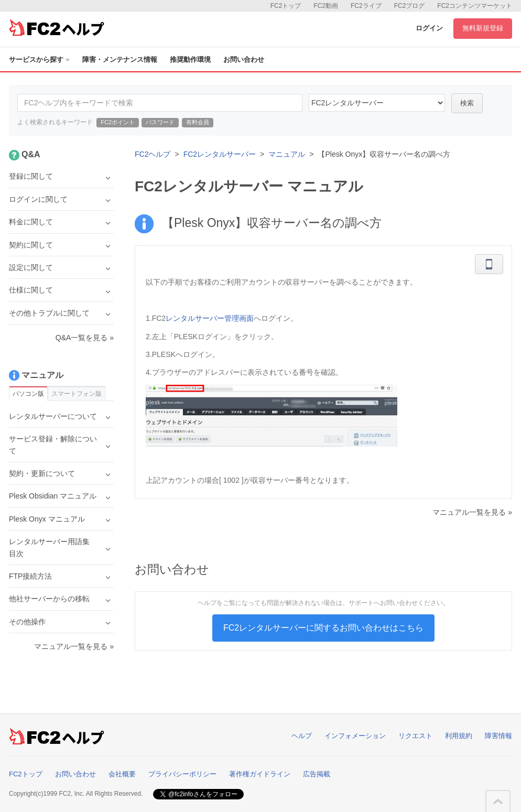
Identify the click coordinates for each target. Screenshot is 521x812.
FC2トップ (286, 6)
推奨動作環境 (190, 59)
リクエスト (415, 736)
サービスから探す (39, 59)
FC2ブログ (410, 6)
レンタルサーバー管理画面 (210, 318)
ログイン (429, 28)
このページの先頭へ (498, 802)
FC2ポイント (118, 122)
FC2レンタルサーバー (220, 154)
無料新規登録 (483, 28)
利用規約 (459, 736)
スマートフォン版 (77, 394)
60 (377, 103)
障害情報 (498, 736)
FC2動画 (326, 6)
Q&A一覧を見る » (85, 338)
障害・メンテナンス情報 (120, 59)
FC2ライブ (366, 6)
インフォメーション (355, 736)
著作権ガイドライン (260, 774)
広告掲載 (317, 774)
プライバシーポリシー (182, 774)
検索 (467, 103)
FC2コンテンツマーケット (475, 6)
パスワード (160, 122)
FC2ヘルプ (153, 154)
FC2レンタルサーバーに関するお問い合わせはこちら (323, 628)
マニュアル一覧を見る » (472, 512)
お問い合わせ (244, 59)
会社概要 (122, 774)
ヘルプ (302, 736)
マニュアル (287, 154)
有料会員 (198, 122)
